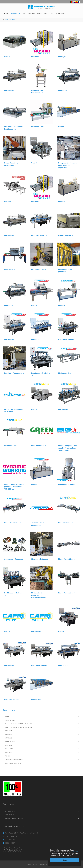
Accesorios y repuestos (14, 760)
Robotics (9, 752)
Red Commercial (29, 14)
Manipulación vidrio (39, 269)
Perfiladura (9, 90)
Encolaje (62, 57)
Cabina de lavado (65, 235)
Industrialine (10, 742)
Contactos (60, 14)
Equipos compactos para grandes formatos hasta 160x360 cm (68, 448)
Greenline (9, 734)
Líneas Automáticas (13, 523)
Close (65, 860)
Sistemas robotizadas (40, 559)
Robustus (9, 731)
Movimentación (65, 373)
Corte (7, 57)
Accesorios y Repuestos (14, 559)
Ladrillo (9, 745)
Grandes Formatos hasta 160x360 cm (19, 727)
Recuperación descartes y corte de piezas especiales (68, 165)
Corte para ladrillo (12, 699)
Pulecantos (63, 90)
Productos (15, 14)
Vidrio (8, 756)
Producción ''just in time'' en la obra (19, 724)
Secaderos (36, 699)
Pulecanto (36, 339)
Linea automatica (39, 446)
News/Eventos (43, 14)
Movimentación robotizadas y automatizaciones (39, 595)
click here (74, 852)
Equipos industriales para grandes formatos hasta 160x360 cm (14, 487)
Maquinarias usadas (13, 763)
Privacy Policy (10, 811)
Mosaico (35, 57)
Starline (8, 738)
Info (53, 14)
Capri (7, 717)
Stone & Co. (9, 749)
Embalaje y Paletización (14, 373)
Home (6, 14)
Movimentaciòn (38, 127)
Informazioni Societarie (14, 818)
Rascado (8, 202)
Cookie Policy (10, 815)
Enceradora (10, 269)
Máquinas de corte (39, 235)
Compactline (10, 720)
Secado (62, 127)
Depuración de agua (67, 484)
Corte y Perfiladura (66, 339)
